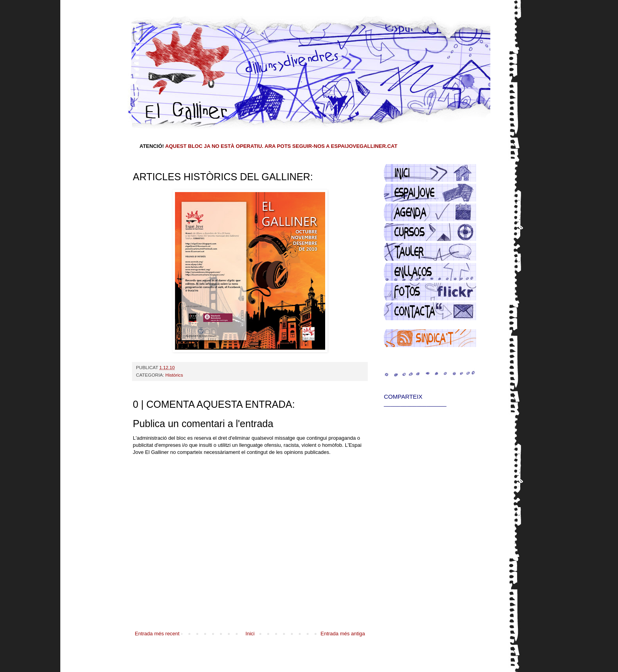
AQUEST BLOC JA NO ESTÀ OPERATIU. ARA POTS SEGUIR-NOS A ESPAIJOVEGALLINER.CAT (281, 146)
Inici (250, 634)
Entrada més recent (157, 634)
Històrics (174, 375)
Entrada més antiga (343, 634)
